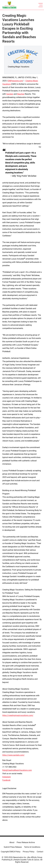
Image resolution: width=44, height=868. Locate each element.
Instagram (7, 777)
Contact (40, 852)
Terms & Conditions (32, 847)
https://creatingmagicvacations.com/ (18, 715)
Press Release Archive (26, 842)
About (12, 842)
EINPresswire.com (15, 81)
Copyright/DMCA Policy (11, 852)
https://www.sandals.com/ (13, 755)
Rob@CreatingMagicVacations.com (17, 770)
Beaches (21, 94)
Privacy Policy (29, 852)
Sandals (10, 94)
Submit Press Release (13, 847)
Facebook (6, 780)
